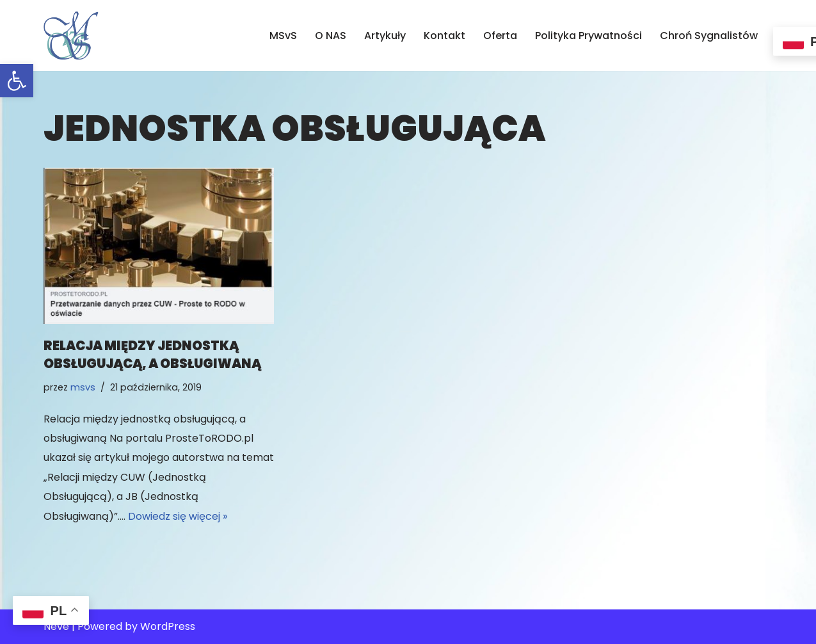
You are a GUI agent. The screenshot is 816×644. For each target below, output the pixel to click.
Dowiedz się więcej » (178, 516)
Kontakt (444, 36)
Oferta (500, 36)
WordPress (168, 626)
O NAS (331, 36)
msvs (83, 387)
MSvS (283, 36)
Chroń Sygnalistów (709, 36)
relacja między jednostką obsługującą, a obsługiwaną (152, 355)
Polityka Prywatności (588, 36)
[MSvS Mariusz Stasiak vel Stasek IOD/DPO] (71, 36)
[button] (17, 81)
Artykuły (385, 36)
